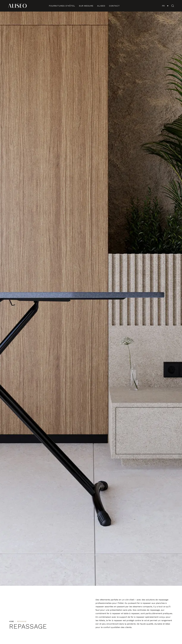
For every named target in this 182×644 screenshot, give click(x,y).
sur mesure (86, 6)
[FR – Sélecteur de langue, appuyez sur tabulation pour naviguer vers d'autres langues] (165, 6)
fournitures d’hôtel (62, 6)
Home (12, 621)
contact (114, 6)
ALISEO (101, 6)
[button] (172, 6)
